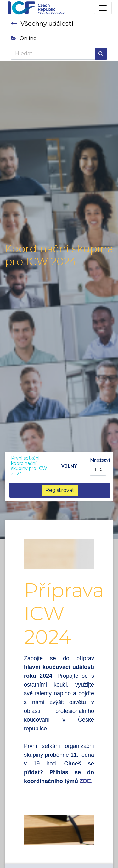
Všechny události (42, 24)
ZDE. (86, 781)
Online (24, 38)
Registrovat (60, 490)
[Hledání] (101, 54)
